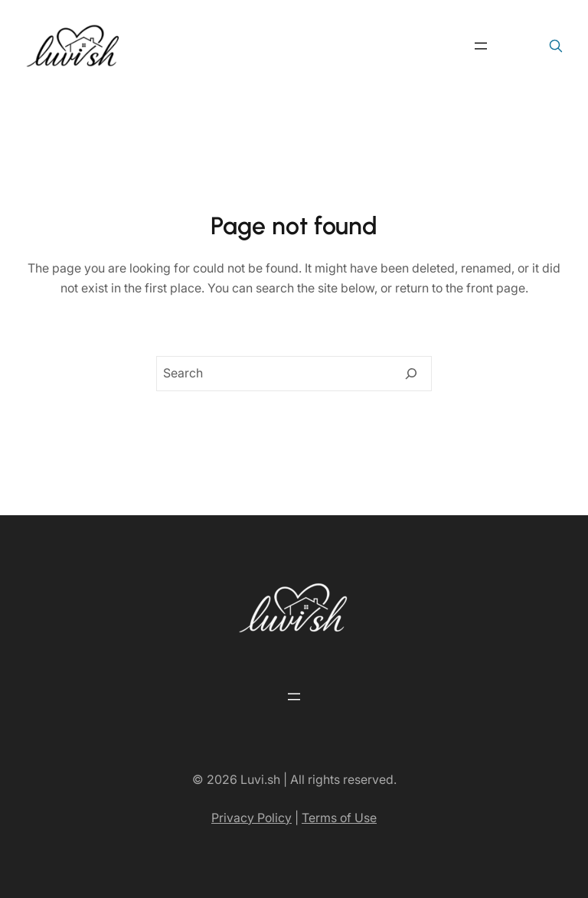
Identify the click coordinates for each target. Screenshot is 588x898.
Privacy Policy (252, 818)
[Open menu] (481, 46)
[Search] (411, 374)
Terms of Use (339, 818)
